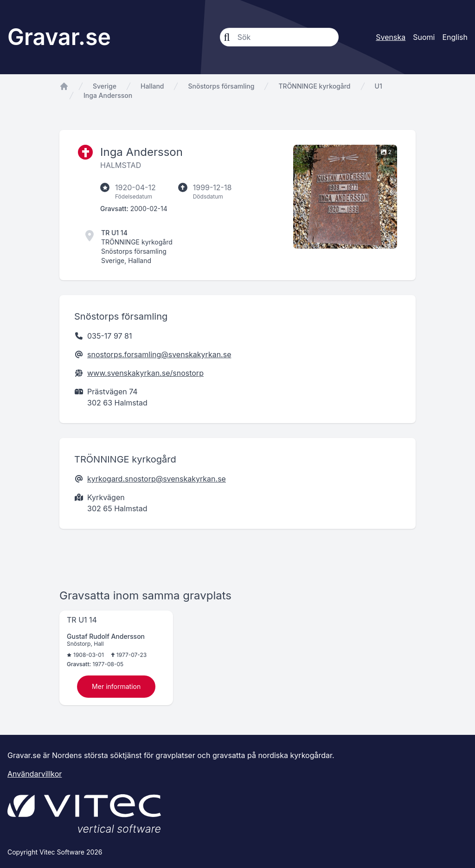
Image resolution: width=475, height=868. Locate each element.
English (455, 37)
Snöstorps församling (221, 86)
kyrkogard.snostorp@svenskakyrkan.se (157, 479)
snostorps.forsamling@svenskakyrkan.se (159, 354)
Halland (152, 86)
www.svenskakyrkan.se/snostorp (145, 373)
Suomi (424, 37)
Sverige (105, 86)
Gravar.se (59, 37)
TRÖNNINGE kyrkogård (314, 86)
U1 (379, 86)
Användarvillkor (35, 774)
